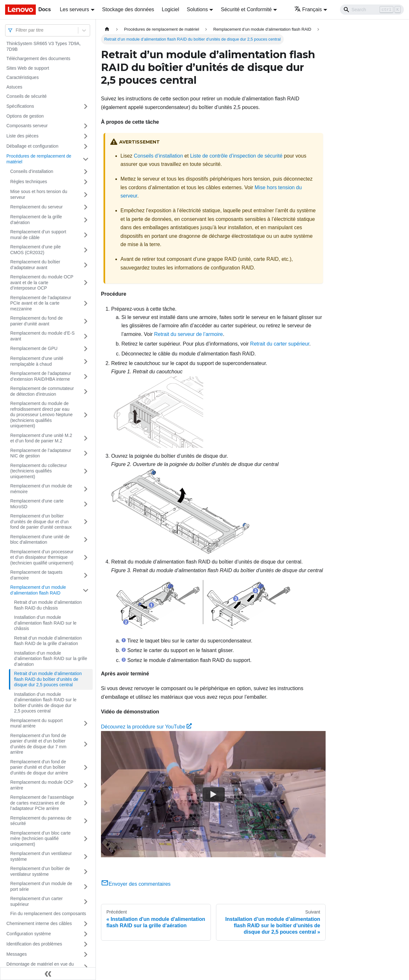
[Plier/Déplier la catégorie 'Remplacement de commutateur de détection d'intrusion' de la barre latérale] (86, 391)
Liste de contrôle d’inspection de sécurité (236, 156)
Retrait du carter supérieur (280, 344)
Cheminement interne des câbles (39, 923)
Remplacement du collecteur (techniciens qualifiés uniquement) (39, 471)
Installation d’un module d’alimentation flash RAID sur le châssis (45, 623)
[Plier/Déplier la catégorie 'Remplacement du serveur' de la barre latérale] (86, 207)
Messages (17, 954)
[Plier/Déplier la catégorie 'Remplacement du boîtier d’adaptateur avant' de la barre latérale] (86, 265)
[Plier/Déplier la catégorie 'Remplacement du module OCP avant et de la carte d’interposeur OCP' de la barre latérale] (86, 283)
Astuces (14, 87)
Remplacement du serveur (36, 207)
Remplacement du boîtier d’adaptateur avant (35, 265)
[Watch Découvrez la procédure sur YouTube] (213, 794)
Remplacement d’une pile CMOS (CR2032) (35, 250)
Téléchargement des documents (38, 58)
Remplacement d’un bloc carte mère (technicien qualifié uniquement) (40, 839)
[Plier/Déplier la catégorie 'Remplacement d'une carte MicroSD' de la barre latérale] (86, 504)
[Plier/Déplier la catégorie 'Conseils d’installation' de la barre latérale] (86, 172)
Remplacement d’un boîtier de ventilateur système (40, 871)
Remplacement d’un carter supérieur (36, 901)
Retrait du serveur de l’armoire (188, 334)
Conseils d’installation (32, 171)
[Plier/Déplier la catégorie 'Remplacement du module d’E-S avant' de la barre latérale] (86, 336)
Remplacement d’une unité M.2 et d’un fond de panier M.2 (41, 438)
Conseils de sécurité (27, 96)
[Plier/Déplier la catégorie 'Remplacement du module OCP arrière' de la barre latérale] (86, 785)
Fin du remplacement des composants (48, 914)
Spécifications (20, 106)
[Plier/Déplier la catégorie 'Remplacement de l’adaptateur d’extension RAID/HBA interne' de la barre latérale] (86, 376)
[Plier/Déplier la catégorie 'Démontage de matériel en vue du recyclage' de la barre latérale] (86, 967)
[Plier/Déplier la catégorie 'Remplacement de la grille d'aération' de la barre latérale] (86, 220)
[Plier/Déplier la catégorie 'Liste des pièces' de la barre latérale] (86, 136)
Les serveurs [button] (74, 9)
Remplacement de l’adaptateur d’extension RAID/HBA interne (41, 376)
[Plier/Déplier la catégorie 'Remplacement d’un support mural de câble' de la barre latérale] (86, 235)
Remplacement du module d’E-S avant (42, 336)
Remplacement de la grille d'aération (36, 220)
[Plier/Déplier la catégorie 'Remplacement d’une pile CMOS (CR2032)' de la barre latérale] (86, 250)
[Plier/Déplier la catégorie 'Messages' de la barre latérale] (86, 954)
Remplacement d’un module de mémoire (41, 489)
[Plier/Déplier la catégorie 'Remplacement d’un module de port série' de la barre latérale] (86, 887)
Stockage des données (128, 9)
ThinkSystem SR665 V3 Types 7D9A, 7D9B (43, 46)
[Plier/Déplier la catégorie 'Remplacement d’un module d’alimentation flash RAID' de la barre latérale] (86, 590)
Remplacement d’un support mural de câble (38, 235)
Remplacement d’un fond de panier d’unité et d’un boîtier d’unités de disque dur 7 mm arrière (38, 744)
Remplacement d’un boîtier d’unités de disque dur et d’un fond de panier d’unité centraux (41, 521)
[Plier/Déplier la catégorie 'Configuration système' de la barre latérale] (86, 934)
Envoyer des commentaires (136, 884)
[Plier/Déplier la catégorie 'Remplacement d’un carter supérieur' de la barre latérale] (86, 902)
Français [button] (308, 9)
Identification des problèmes (34, 944)
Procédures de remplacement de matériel (39, 159)
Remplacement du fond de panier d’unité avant (36, 321)
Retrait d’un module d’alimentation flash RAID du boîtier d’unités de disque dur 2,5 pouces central (48, 679)
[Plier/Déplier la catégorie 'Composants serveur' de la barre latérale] (86, 126)
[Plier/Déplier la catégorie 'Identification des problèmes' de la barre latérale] (86, 944)
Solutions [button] (197, 9)
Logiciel (170, 9)
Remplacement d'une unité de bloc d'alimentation (40, 540)
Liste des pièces (22, 136)
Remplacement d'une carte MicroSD (37, 504)
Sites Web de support (28, 68)
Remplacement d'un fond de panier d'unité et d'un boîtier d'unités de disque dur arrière (39, 767)
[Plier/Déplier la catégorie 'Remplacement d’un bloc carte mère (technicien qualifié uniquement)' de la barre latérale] (86, 839)
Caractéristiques (23, 77)
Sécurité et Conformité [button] (246, 9)
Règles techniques (29, 182)
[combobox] (16, 30)
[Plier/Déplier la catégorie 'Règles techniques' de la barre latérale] (86, 182)
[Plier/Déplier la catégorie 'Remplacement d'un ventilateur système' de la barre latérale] (86, 856)
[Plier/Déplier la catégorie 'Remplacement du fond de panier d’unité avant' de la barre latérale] (86, 321)
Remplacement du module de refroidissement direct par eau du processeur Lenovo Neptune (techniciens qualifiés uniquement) (41, 415)
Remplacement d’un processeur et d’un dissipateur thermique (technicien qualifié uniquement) (42, 557)
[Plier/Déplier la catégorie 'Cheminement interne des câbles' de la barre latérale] (86, 924)
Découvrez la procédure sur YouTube (146, 727)
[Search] (372, 10)
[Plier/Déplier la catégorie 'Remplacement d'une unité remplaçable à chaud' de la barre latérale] (86, 361)
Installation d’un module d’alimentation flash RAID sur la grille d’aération (51, 659)
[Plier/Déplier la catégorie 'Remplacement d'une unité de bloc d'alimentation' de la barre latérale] (86, 540)
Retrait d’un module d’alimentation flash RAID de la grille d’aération (48, 641)
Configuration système (29, 934)
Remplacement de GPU (34, 348)
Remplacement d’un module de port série (41, 886)
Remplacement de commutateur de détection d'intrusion (42, 391)
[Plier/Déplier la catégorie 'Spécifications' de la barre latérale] (86, 106)
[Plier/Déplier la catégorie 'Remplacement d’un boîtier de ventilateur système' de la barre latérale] (86, 871)
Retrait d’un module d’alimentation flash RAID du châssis (48, 605)
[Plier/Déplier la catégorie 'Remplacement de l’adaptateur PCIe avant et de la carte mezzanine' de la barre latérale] (86, 303)
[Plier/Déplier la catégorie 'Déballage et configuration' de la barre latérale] (86, 146)
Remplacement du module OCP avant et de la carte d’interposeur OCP (42, 282)
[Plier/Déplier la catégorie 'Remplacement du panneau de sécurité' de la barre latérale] (86, 821)
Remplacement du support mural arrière (36, 723)
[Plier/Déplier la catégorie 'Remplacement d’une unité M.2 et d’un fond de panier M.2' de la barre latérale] (86, 438)
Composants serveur (27, 126)
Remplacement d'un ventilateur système (41, 856)
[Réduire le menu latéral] (48, 974)
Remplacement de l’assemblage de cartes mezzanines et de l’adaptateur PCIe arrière (42, 803)
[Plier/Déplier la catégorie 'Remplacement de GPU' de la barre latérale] (86, 349)
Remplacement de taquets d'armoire (36, 575)
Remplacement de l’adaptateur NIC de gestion (41, 453)
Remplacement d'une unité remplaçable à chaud (37, 361)
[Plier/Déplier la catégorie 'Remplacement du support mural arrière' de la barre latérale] (86, 723)
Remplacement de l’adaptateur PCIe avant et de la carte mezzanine (41, 303)
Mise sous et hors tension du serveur (39, 194)
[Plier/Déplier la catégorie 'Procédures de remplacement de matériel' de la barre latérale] (86, 159)
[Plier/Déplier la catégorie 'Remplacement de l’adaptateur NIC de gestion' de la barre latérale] (86, 453)
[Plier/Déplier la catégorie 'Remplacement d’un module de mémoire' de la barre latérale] (86, 489)
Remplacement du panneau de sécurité (41, 821)
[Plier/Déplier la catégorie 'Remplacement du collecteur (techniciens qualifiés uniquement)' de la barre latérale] (86, 471)
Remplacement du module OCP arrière (42, 785)
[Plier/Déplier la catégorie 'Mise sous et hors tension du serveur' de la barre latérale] (86, 194)
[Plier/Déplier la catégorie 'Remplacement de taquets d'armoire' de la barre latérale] (86, 575)
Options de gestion (25, 116)
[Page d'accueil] (107, 29)
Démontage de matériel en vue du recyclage (40, 967)
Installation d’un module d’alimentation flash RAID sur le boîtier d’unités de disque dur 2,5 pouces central (45, 703)
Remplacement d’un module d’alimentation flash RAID (38, 590)
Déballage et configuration (32, 146)
